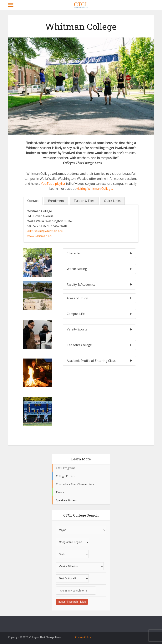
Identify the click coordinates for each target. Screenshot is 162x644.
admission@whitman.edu (45, 231)
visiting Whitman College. (95, 189)
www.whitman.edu (40, 236)
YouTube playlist (53, 184)
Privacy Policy (83, 637)
